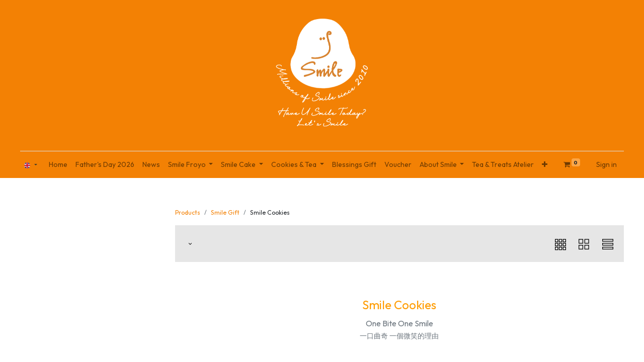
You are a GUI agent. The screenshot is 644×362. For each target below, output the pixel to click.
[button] (545, 165)
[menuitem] (58, 165)
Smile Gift (225, 212)
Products (188, 212)
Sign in (607, 164)
